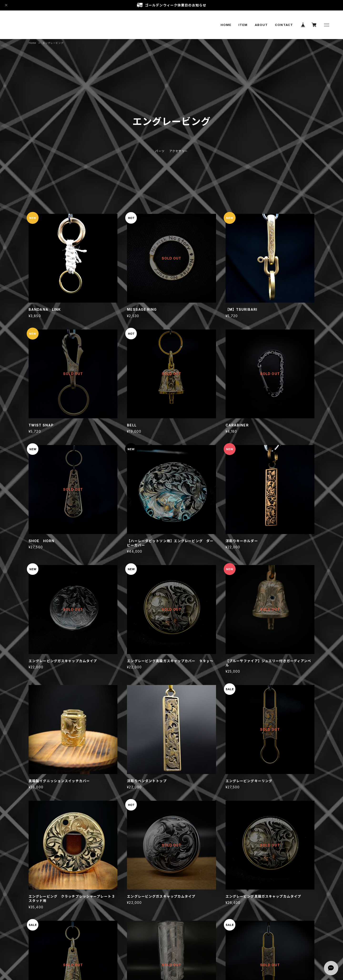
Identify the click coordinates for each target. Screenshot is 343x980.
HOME (226, 25)
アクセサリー (179, 151)
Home (32, 43)
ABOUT (261, 25)
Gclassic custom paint (34, 25)
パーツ (160, 151)
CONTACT (284, 25)
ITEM (243, 25)
